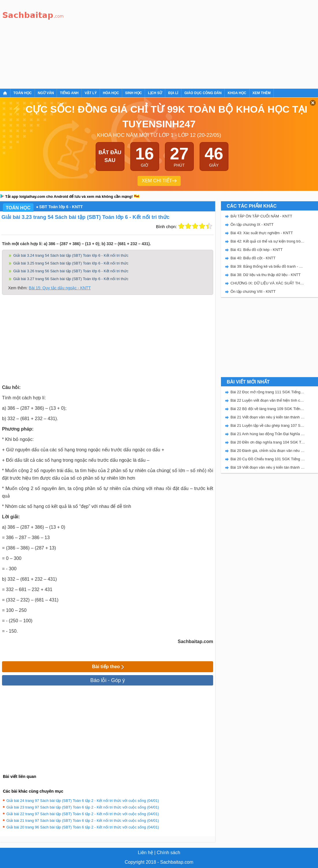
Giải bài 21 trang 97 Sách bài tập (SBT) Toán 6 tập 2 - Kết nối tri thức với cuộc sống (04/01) (83, 820)
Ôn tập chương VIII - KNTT (253, 291)
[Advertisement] (144, 43)
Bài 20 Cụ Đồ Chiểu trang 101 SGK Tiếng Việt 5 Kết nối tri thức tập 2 (268, 459)
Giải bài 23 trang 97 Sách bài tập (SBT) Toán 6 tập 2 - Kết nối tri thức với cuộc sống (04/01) (83, 807)
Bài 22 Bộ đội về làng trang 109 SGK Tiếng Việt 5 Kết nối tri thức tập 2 (268, 409)
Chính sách (169, 853)
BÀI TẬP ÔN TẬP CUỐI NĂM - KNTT (261, 216)
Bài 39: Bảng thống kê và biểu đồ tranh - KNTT (268, 266)
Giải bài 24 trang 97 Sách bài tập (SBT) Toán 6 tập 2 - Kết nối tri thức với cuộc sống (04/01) (83, 801)
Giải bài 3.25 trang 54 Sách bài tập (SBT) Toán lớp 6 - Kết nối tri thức (71, 263)
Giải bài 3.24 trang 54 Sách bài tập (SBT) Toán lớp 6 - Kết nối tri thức (71, 255)
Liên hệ (145, 853)
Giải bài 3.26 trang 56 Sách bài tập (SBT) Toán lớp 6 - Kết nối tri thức (71, 271)
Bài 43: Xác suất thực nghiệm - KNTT (262, 233)
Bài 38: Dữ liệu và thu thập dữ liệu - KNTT (266, 275)
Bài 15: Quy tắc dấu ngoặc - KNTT (60, 288)
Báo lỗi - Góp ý (107, 680)
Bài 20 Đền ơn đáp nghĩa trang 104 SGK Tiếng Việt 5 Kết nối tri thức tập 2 (268, 442)
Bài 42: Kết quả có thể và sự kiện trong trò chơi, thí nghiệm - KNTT (268, 241)
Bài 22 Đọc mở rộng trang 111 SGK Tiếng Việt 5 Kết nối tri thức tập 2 (268, 392)
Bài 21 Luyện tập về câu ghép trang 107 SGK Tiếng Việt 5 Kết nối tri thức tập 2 (268, 425)
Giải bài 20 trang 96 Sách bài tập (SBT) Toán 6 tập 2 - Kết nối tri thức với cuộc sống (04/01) (83, 827)
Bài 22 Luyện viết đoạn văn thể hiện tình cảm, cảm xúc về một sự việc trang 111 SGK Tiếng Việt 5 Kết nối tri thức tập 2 (268, 400)
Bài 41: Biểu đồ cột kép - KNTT (257, 250)
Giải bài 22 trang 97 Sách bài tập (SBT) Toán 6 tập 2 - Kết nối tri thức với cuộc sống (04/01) (83, 814)
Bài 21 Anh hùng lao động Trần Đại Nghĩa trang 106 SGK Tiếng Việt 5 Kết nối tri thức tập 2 (268, 434)
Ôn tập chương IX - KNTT (252, 225)
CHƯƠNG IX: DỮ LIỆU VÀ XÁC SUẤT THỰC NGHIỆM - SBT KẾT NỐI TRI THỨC (268, 283)
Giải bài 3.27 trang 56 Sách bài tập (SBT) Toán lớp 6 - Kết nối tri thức (71, 279)
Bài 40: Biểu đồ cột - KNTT (253, 258)
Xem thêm (262, 93)
